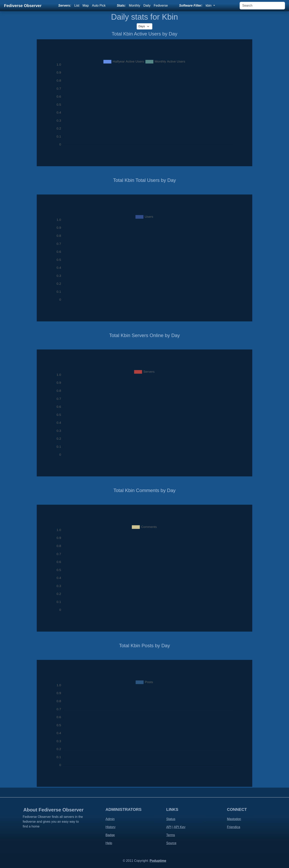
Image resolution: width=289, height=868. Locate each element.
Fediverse (161, 6)
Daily (147, 6)
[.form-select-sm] (144, 26)
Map (86, 6)
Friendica (234, 827)
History (111, 827)
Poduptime (158, 861)
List (77, 6)
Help (109, 843)
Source (171, 843)
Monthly (134, 6)
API (169, 827)
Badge (110, 835)
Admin (110, 819)
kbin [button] (209, 6)
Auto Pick (99, 6)
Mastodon (234, 819)
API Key (180, 827)
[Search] (262, 6)
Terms (171, 835)
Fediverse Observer (23, 6)
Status (171, 819)
